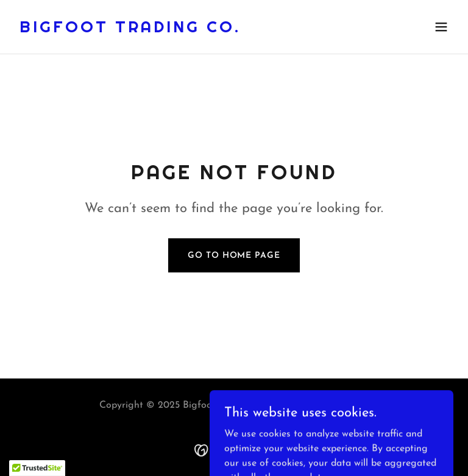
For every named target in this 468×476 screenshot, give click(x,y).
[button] (441, 27)
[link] (130, 30)
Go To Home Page (234, 256)
